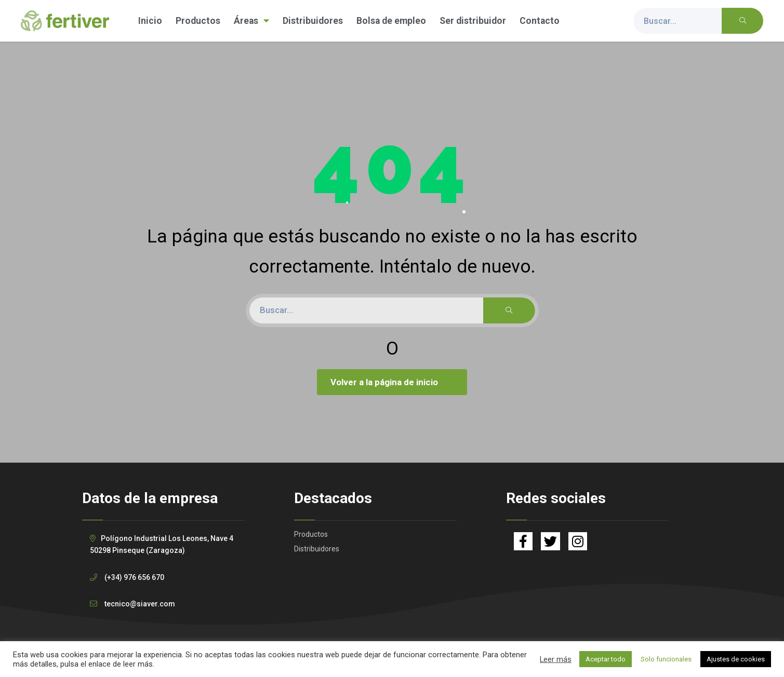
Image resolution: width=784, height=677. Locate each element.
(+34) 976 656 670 (134, 577)
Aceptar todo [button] (606, 659)
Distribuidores (313, 21)
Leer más (556, 659)
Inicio (150, 21)
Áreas (251, 21)
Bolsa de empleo (391, 21)
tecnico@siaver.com (140, 604)
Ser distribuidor (473, 21)
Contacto (540, 21)
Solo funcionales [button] (666, 659)
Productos (198, 21)
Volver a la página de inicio (393, 382)
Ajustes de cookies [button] (736, 659)
